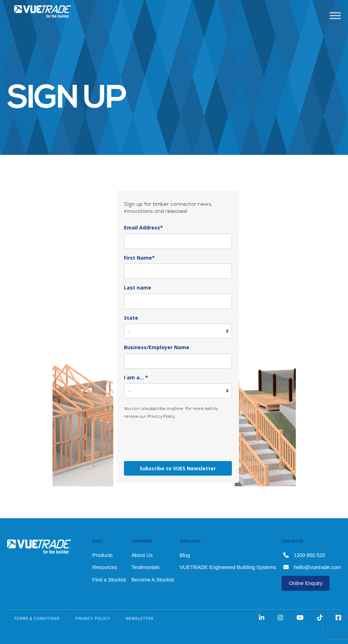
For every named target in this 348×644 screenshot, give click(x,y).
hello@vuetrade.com (312, 567)
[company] (178, 361)
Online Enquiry (306, 583)
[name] (178, 271)
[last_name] (178, 301)
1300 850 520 (304, 555)
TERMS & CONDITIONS (37, 619)
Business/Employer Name (157, 347)
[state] (178, 331)
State (131, 318)
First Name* (139, 258)
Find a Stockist (109, 580)
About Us (142, 555)
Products (102, 555)
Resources (105, 567)
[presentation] (178, 440)
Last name (138, 288)
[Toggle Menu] (335, 15)
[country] (178, 391)
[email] (178, 241)
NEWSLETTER (140, 619)
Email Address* (143, 228)
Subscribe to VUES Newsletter (178, 468)
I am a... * (136, 377)
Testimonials (145, 567)
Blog (185, 555)
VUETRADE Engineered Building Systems (228, 567)
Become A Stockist (153, 580)
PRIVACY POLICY (93, 619)
